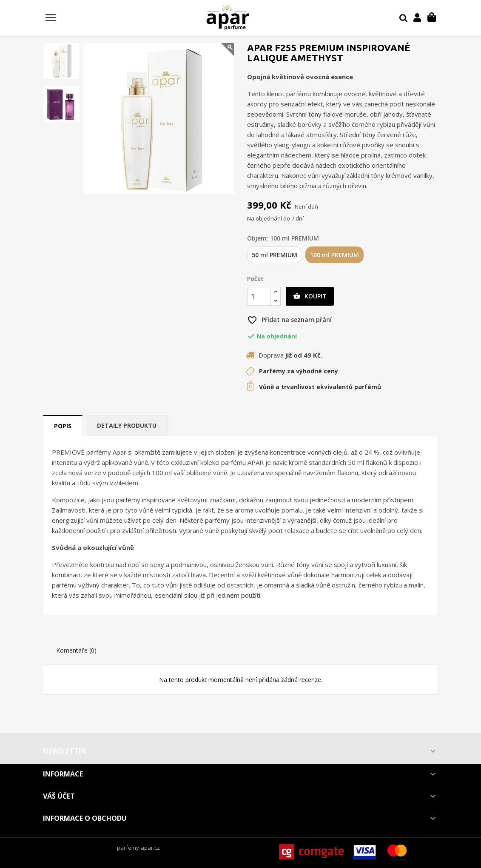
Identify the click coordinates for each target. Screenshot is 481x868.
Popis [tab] (63, 426)
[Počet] (259, 296)
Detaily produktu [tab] (127, 425)
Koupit (310, 296)
